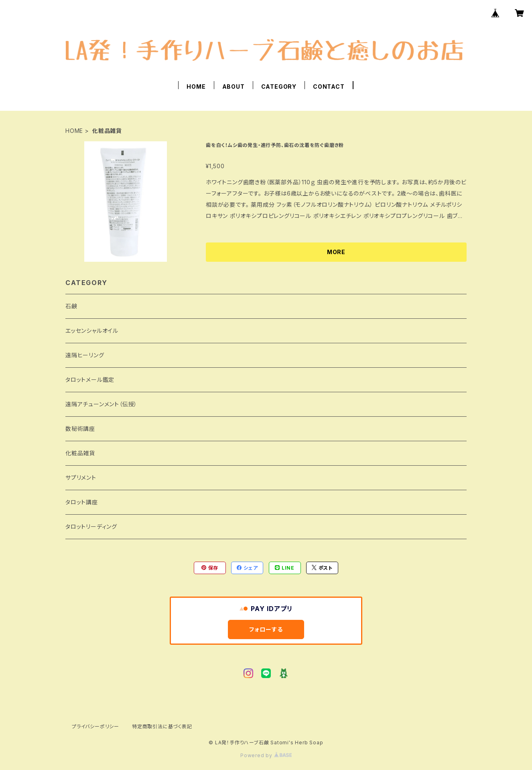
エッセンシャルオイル (92, 331)
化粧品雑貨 (80, 453)
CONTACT (329, 87)
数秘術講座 (80, 429)
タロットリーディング (91, 527)
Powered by (266, 755)
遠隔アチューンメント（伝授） (101, 404)
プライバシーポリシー (95, 726)
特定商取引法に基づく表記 (162, 726)
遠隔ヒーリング (85, 355)
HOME (196, 87)
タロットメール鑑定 (90, 380)
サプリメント (81, 478)
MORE (336, 252)
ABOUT (234, 87)
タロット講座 (82, 502)
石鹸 (71, 306)
